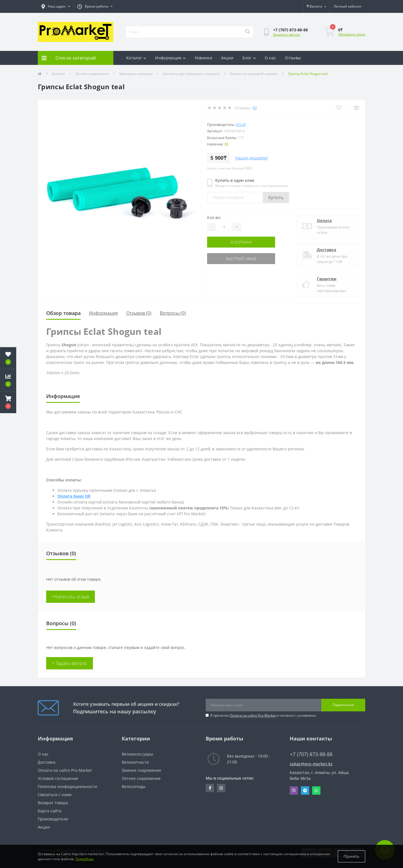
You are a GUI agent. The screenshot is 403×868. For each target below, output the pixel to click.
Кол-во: (214, 217)
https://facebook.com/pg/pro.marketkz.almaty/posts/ (210, 788)
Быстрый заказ (241, 259)
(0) (255, 108)
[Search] (247, 32)
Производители (53, 819)
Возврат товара (53, 803)
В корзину (241, 242)
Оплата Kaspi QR (74, 496)
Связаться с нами (55, 795)
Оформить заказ (352, 34)
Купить (276, 197)
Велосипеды (134, 786)
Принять (352, 856)
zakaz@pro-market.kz (311, 764)
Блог (249, 58)
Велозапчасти (135, 762)
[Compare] (356, 108)
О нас (270, 58)
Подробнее (85, 859)
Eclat (241, 124)
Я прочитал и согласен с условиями (263, 715)
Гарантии (327, 279)
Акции (227, 58)
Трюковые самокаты (136, 74)
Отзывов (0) (139, 313)
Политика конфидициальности (67, 786)
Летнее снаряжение (92, 74)
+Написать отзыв (71, 597)
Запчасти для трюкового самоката (191, 74)
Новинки (203, 58)
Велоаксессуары (137, 754)
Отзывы (293, 58)
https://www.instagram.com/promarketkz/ (221, 788)
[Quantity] (224, 227)
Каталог (136, 58)
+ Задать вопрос (70, 663)
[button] (8, 402)
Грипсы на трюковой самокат (254, 74)
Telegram (305, 791)
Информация (170, 58)
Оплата (324, 221)
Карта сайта (50, 811)
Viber (294, 791)
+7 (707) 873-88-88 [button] (311, 754)
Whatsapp (316, 791)
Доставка (326, 250)
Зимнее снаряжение (141, 770)
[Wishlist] (339, 108)
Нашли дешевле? (252, 158)
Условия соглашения (58, 778)
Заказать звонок (286, 35)
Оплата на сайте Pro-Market (253, 715)
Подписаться (343, 705)
